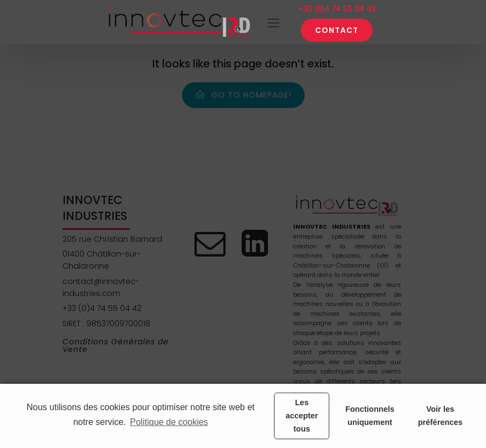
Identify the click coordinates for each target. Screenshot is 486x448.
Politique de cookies (169, 422)
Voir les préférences (441, 416)
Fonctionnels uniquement (370, 416)
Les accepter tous (302, 416)
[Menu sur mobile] (273, 22)
